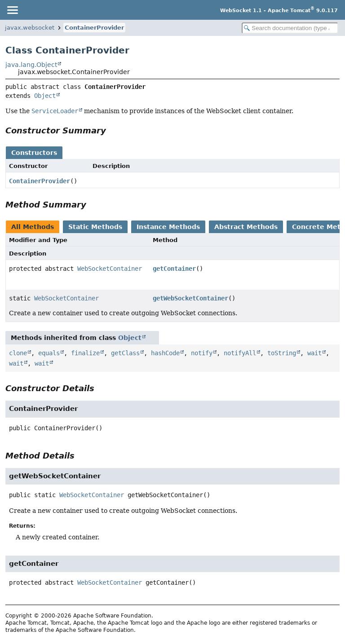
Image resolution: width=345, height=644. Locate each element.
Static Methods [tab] (95, 227)
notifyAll (240, 353)
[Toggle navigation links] (12, 10)
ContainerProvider (94, 28)
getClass (125, 353)
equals (49, 353)
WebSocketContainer (110, 269)
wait (314, 353)
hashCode (165, 353)
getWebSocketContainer (190, 298)
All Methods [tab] (33, 227)
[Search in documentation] (290, 28)
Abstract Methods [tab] (246, 227)
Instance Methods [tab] (168, 227)
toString (282, 353)
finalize (85, 353)
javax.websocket (30, 28)
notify (202, 353)
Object (45, 96)
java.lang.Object (31, 65)
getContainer (174, 269)
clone (18, 353)
